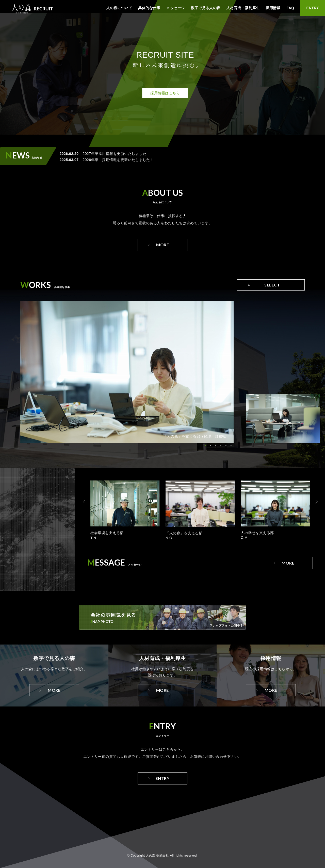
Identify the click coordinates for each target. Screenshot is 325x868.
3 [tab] (216, 446)
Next (316, 502)
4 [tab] (221, 446)
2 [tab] (211, 446)
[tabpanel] (127, 372)
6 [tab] (231, 446)
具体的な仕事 (149, 8)
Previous (84, 502)
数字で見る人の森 (206, 8)
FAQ (290, 8)
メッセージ (176, 8)
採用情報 (273, 8)
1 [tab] (206, 446)
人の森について (119, 8)
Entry (163, 778)
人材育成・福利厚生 (243, 8)
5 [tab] (226, 446)
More (162, 245)
